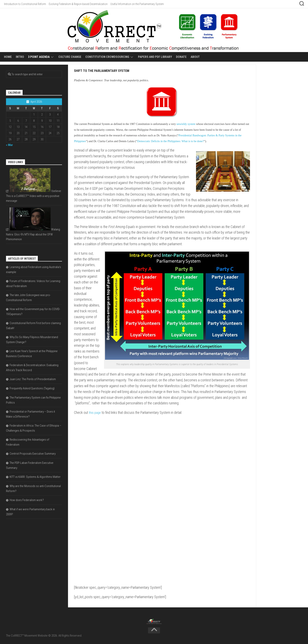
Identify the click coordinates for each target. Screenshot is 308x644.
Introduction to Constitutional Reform (25, 4)
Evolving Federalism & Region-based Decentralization (78, 4)
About (195, 57)
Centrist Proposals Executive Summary (33, 454)
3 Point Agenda (39, 57)
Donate (181, 57)
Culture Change (70, 57)
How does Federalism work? (27, 500)
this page (95, 412)
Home (8, 57)
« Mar (9, 145)
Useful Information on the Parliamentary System (137, 4)
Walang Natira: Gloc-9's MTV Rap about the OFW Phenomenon (33, 234)
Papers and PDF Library (155, 57)
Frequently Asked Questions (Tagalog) (32, 388)
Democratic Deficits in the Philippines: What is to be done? (170, 141)
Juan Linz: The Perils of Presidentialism (33, 379)
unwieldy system (186, 124)
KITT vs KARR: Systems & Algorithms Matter (35, 477)
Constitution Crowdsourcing (107, 57)
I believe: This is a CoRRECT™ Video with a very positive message (34, 196)
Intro (20, 57)
